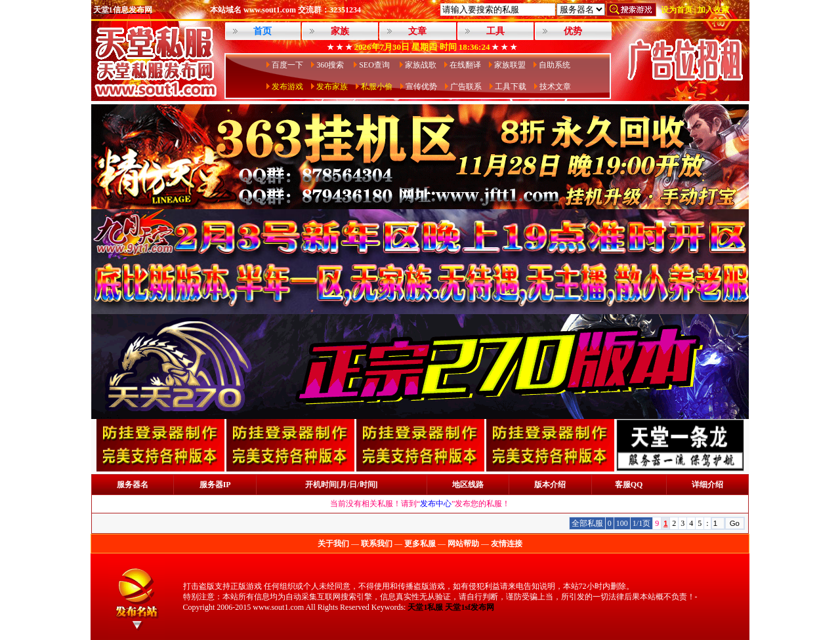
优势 (573, 31)
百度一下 (287, 65)
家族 (340, 31)
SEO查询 (375, 65)
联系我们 (377, 544)
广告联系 (466, 87)
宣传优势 (421, 87)
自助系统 (555, 65)
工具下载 (511, 87)
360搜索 (331, 65)
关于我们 (333, 544)
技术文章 (555, 87)
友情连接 (507, 544)
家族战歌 (421, 65)
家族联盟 (510, 65)
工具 (495, 31)
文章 (417, 31)
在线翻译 (465, 65)
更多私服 (420, 544)
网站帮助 (463, 544)
